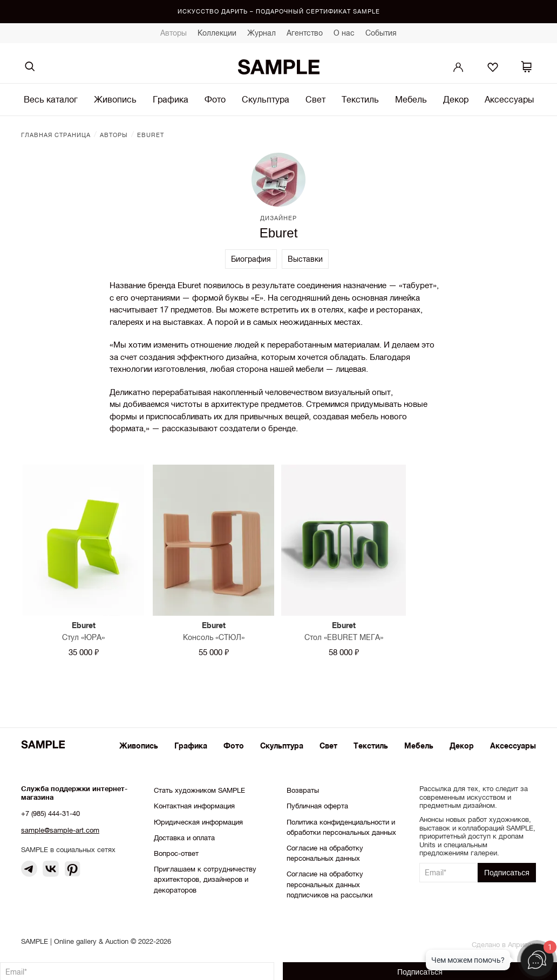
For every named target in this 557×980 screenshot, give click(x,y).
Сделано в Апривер (504, 945)
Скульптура (266, 99)
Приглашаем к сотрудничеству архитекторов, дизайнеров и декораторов (205, 879)
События (381, 33)
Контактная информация (194, 806)
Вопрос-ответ (176, 853)
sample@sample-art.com (60, 830)
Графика (171, 99)
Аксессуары (509, 99)
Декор (456, 99)
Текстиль (360, 99)
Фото (215, 99)
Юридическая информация (198, 822)
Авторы (174, 33)
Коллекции (217, 33)
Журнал (261, 33)
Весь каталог (51, 99)
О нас (344, 33)
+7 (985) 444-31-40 (50, 814)
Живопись (115, 99)
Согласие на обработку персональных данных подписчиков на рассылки (330, 884)
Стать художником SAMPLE (199, 790)
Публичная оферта (317, 806)
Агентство (305, 33)
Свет (315, 99)
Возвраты (303, 790)
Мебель (411, 99)
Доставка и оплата (184, 838)
